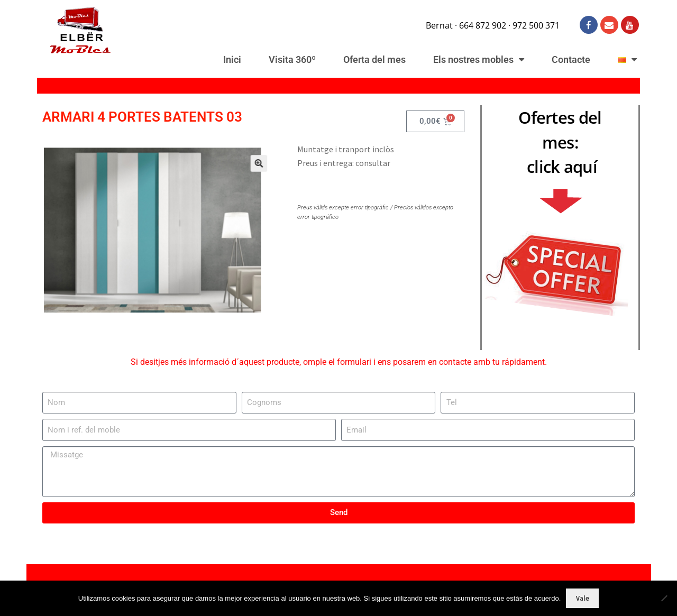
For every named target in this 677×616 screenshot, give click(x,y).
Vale (583, 598)
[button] (245, 174)
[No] (664, 598)
